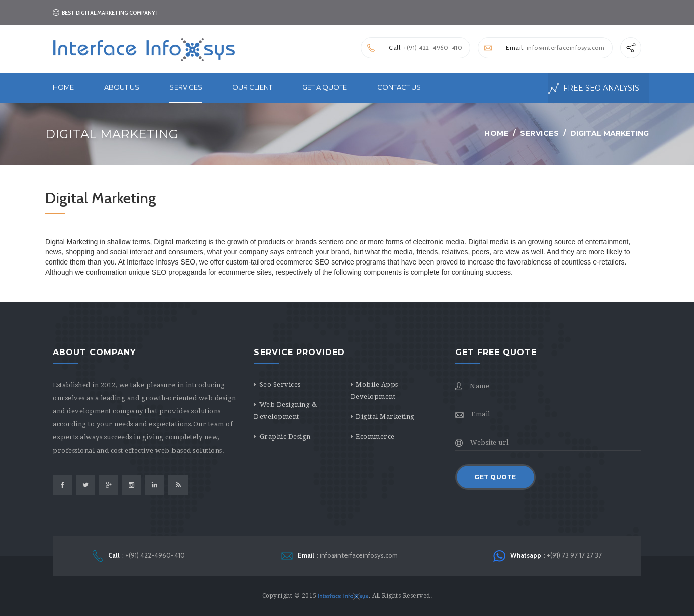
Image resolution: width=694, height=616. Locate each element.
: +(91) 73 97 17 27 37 (548, 556)
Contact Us (399, 87)
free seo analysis (594, 89)
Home (63, 87)
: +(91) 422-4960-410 (412, 48)
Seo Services (280, 384)
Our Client (252, 87)
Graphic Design (285, 437)
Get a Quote (325, 87)
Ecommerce (375, 437)
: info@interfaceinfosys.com (541, 48)
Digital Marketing (385, 417)
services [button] (186, 87)
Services (539, 133)
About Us (122, 87)
